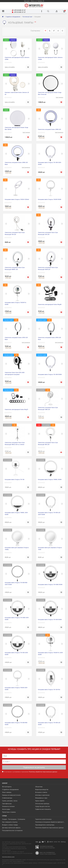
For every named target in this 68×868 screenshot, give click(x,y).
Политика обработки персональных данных (49, 828)
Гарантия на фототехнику (43, 819)
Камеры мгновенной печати (11, 795)
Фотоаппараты (7, 787)
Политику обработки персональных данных (43, 772)
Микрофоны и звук (41, 798)
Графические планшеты (43, 809)
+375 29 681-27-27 (19, 10)
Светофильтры (7, 804)
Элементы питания (8, 806)
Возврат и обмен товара (10, 825)
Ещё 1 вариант (60, 97)
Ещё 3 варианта (59, 132)
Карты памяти (40, 801)
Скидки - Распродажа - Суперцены (14, 819)
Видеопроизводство (42, 789)
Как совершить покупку (10, 822)
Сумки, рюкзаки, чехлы (10, 801)
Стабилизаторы (7, 798)
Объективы (39, 787)
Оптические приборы (42, 804)
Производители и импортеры (45, 825)
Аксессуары (6, 809)
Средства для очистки (42, 806)
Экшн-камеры (7, 792)
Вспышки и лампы (41, 792)
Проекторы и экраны (9, 812)
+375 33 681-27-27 (19, 12)
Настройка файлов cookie (8, 857)
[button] (6, 49)
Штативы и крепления (42, 795)
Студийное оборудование (10, 789)
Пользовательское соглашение (12, 830)
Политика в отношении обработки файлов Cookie (51, 822)
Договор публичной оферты (11, 828)
